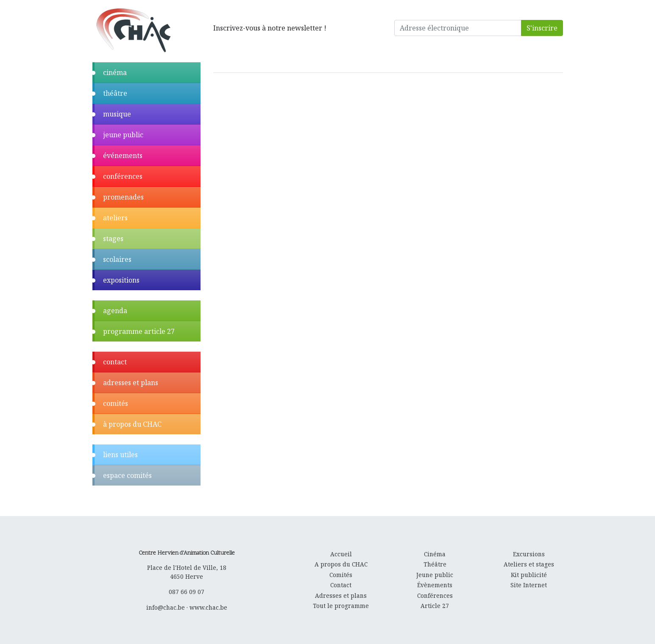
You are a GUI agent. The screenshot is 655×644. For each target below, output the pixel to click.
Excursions (529, 554)
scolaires (117, 259)
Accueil (341, 554)
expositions (121, 280)
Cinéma (435, 554)
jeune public (123, 135)
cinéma (115, 72)
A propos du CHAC (341, 564)
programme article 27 (139, 331)
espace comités (127, 475)
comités (116, 403)
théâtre (115, 93)
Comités (341, 575)
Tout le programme (341, 606)
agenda (115, 311)
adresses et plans (131, 383)
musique (117, 114)
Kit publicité (529, 575)
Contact (341, 585)
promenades (123, 197)
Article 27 (435, 606)
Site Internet (529, 585)
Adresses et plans (341, 595)
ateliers (115, 218)
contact (115, 362)
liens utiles (120, 455)
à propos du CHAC (132, 424)
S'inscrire (542, 28)
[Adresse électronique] (458, 28)
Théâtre (435, 564)
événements (123, 155)
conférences (123, 176)
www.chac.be (208, 607)
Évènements (435, 585)
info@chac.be (166, 607)
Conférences (435, 595)
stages (113, 239)
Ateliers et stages (529, 564)
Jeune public (435, 575)
